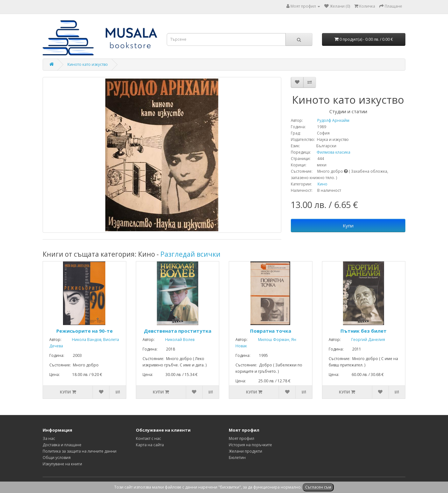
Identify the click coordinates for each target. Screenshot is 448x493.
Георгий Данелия (363, 340)
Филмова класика (331, 152)
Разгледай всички (190, 254)
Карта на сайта (150, 445)
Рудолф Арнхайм (327, 120)
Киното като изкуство (88, 64)
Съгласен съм (318, 487)
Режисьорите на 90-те (84, 331)
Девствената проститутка (178, 331)
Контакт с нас (148, 438)
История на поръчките (250, 445)
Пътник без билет (364, 331)
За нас (49, 438)
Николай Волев (175, 340)
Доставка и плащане (62, 445)
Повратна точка (271, 331)
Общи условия (57, 458)
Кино (322, 184)
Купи (348, 226)
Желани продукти (245, 451)
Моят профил (241, 438)
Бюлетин (237, 458)
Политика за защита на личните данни (80, 451)
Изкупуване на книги (62, 464)
